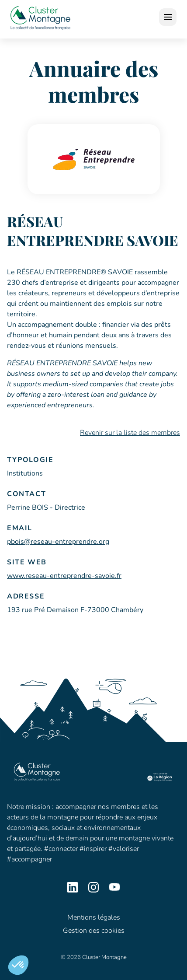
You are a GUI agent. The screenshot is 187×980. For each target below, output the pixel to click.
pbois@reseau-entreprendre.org (58, 542)
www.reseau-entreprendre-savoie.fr (64, 576)
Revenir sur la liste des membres (130, 433)
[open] (168, 17)
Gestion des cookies (94, 931)
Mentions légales (94, 917)
